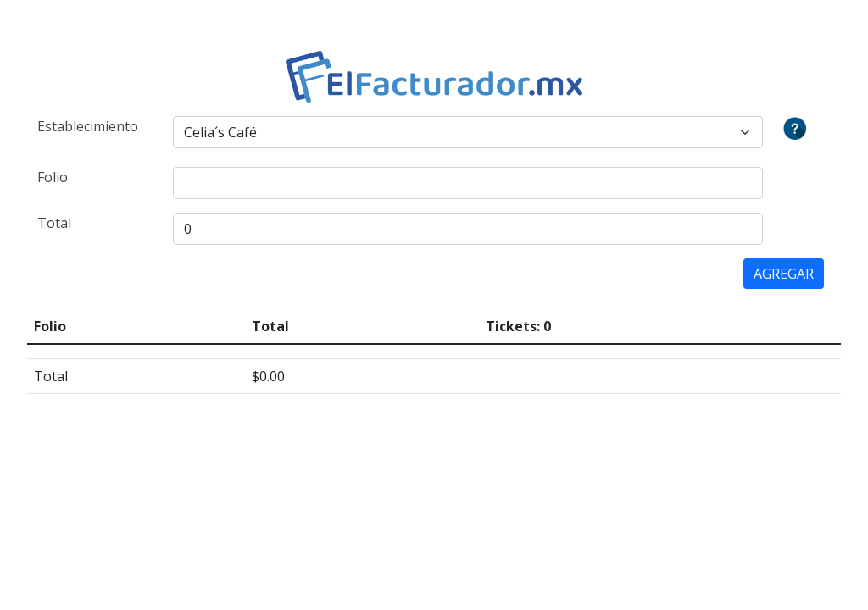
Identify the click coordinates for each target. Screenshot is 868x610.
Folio (53, 177)
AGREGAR (784, 274)
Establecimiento (88, 126)
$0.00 (268, 376)
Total (54, 223)
